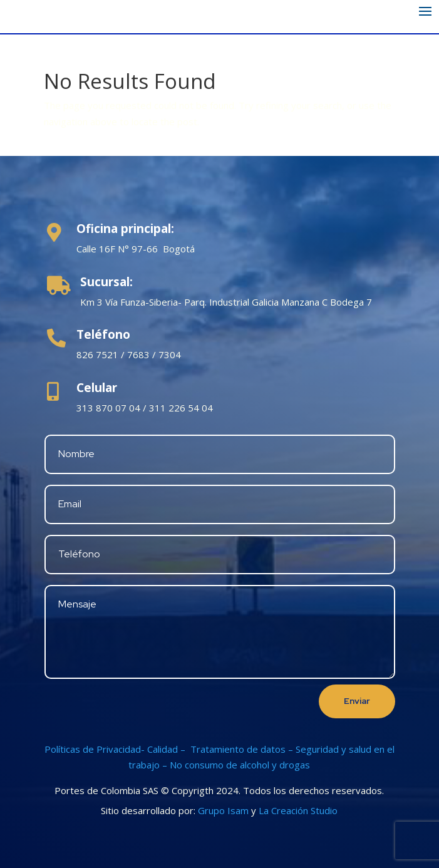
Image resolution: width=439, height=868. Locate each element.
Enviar (357, 701)
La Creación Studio (298, 810)
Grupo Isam (223, 810)
